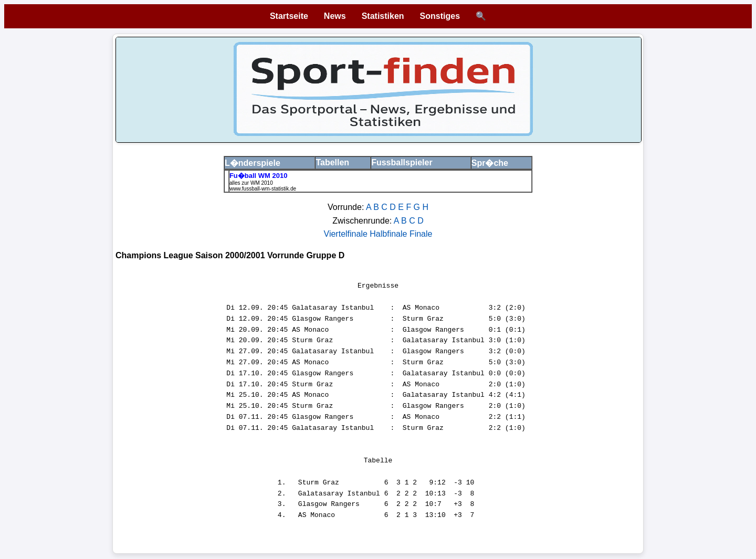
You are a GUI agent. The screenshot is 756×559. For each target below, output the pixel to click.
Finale (421, 234)
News (335, 16)
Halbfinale (390, 234)
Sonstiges (440, 16)
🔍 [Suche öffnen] (481, 16)
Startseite (289, 16)
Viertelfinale (347, 234)
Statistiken (383, 16)
